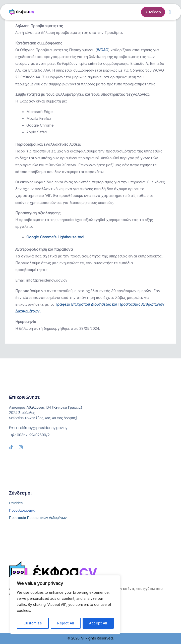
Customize (33, 623)
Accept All (98, 623)
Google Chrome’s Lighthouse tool (55, 237)
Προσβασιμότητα (22, 510)
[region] (65, 605)
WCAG (103, 50)
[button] (170, 12)
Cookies (16, 503)
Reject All (66, 623)
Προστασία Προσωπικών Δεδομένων (38, 518)
